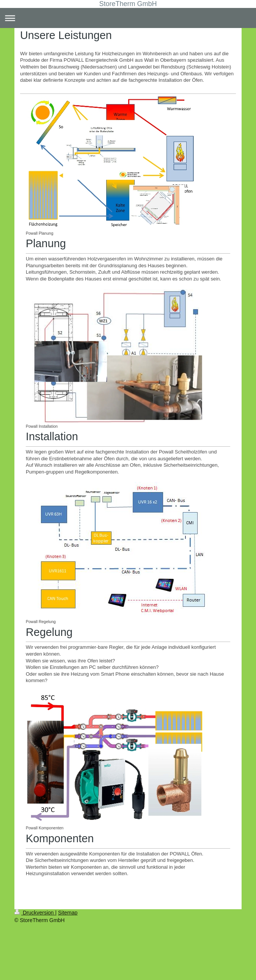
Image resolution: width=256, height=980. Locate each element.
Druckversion (35, 913)
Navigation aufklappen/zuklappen (128, 18)
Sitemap (68, 913)
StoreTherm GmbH (128, 4)
